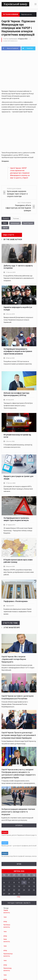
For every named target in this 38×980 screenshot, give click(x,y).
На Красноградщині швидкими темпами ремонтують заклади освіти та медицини (18, 811)
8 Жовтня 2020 (10, 566)
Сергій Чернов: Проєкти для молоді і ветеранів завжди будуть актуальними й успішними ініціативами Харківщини (19, 734)
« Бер (18, 896)
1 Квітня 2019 (10, 605)
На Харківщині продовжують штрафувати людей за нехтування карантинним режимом (18, 351)
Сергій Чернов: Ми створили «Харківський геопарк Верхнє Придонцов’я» (14, 658)
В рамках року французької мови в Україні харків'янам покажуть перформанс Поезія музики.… (17, 611)
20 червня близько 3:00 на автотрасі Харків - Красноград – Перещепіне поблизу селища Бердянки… (18, 530)
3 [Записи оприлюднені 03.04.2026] (24, 878)
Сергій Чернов (28, 223)
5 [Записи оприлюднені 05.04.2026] (34, 878)
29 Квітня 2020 (10, 358)
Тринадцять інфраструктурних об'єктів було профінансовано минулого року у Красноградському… (18, 405)
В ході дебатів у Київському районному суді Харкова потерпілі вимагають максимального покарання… (19, 278)
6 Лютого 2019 (10, 314)
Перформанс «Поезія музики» (16, 601)
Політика (16, 219)
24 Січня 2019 (10, 399)
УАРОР (5, 228)
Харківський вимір (15, 4)
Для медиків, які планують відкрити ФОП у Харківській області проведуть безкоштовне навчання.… (18, 488)
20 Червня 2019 (10, 524)
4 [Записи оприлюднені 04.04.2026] (29, 878)
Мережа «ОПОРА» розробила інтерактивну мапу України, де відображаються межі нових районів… (19, 571)
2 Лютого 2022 (10, 441)
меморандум (15, 223)
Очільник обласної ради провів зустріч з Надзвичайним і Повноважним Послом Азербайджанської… (15, 703)
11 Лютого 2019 (10, 272)
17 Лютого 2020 (10, 483)
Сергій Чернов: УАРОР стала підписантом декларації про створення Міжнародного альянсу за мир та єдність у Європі (20, 173)
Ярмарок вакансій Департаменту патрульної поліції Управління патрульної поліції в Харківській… (18, 320)
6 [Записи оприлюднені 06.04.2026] (4, 882)
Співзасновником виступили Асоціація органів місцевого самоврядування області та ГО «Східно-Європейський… (18, 667)
